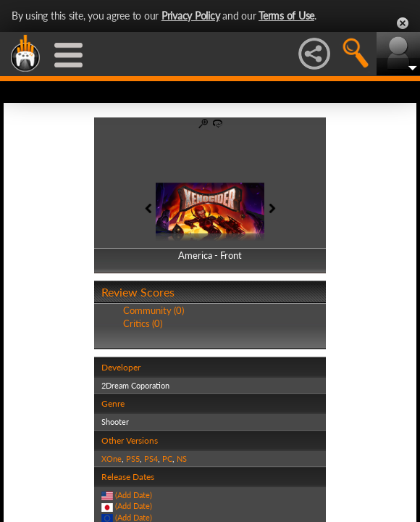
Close (403, 23)
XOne (112, 459)
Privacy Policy (191, 16)
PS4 (151, 459)
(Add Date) (134, 495)
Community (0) (154, 310)
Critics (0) (143, 323)
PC (167, 459)
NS (182, 459)
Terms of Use (286, 16)
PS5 (133, 459)
